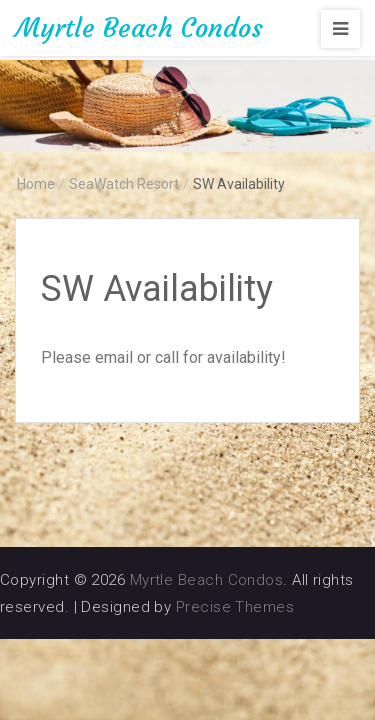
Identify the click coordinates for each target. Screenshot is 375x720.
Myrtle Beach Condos (139, 28)
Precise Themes (235, 607)
